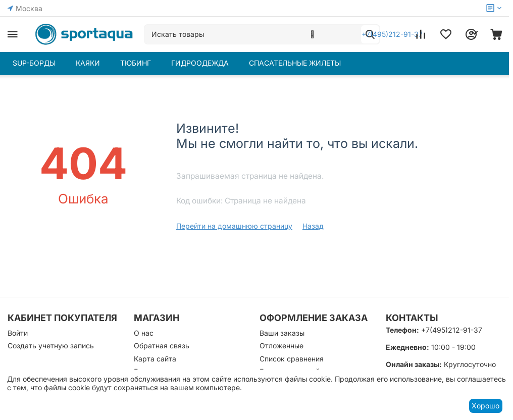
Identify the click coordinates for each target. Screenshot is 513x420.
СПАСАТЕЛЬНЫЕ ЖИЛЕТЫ (295, 63)
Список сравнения (292, 359)
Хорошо (485, 406)
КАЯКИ (88, 63)
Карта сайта (155, 359)
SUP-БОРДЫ (34, 63)
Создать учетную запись (51, 346)
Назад (313, 226)
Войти (18, 333)
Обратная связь (162, 346)
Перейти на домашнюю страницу (234, 226)
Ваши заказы (282, 333)
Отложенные (281, 346)
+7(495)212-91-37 (452, 330)
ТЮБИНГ (136, 63)
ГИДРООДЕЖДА (200, 63)
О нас (144, 333)
